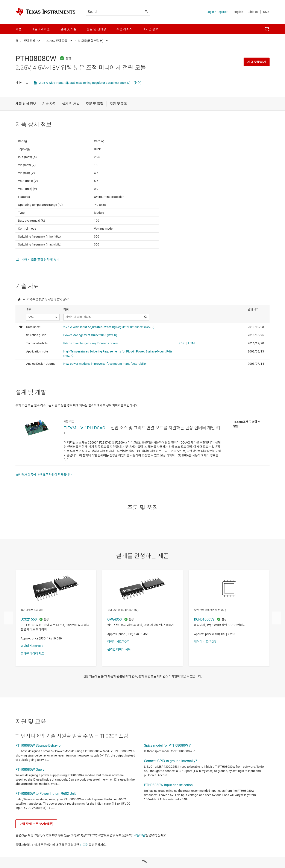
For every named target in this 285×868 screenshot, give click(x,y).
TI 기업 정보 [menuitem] (150, 29)
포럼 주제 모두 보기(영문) (36, 845)
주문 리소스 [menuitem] (124, 29)
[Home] (45, 12)
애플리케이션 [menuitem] (41, 29)
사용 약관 (140, 856)
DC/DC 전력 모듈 (56, 41)
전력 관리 (29, 41)
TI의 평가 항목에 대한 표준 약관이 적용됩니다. (44, 496)
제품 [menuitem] (18, 29)
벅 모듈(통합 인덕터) (91, 41)
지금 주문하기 (257, 62)
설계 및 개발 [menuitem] (68, 29)
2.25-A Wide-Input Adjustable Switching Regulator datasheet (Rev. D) (85, 83)
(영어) (138, 83)
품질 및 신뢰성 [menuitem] (96, 29)
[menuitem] (267, 29)
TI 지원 (84, 866)
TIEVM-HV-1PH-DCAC (84, 449)
